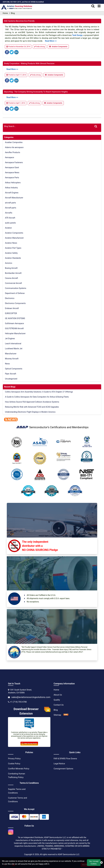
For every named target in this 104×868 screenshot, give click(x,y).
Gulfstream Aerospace (14, 323)
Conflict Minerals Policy (19, 769)
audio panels (10, 223)
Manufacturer (11, 354)
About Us (58, 695)
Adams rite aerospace (14, 147)
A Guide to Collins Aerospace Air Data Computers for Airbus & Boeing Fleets (37, 397)
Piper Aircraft (11, 374)
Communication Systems (16, 288)
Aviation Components (60, 47)
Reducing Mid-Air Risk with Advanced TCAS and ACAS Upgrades (32, 407)
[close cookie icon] (101, 863)
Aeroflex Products (13, 152)
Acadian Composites (14, 142)
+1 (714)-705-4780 (18, 702)
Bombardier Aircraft (13, 273)
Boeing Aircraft (11, 268)
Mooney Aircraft (12, 359)
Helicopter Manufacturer (15, 333)
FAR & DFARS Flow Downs (65, 759)
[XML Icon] (66, 715)
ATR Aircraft (10, 218)
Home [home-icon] (5, 13)
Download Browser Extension (32, 711)
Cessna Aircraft (12, 278)
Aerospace (10, 157)
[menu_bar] (99, 6)
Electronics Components (15, 303)
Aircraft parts (11, 208)
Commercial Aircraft (13, 283)
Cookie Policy (14, 764)
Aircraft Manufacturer (14, 198)
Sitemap (57, 715)
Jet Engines (10, 338)
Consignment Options (63, 769)
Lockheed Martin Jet (14, 349)
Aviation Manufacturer (14, 238)
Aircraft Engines (12, 193)
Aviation (8, 228)
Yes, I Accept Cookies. (94, 863)
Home (56, 690)
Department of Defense (15, 293)
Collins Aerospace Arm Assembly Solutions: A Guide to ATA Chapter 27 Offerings (39, 392)
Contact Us (59, 705)
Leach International (13, 344)
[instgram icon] (11, 831)
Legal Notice (59, 764)
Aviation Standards (13, 258)
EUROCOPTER (11, 313)
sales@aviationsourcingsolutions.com (31, 697)
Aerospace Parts (12, 178)
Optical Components (14, 369)
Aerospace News (12, 173)
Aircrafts (9, 213)
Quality (57, 700)
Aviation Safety (11, 253)
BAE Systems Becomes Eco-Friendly (19, 21)
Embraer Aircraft (12, 308)
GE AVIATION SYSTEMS (15, 318)
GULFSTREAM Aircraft (14, 328)
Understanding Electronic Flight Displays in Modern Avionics (30, 412)
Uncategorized (11, 379)
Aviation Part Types (13, 248)
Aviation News (11, 243)
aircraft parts (10, 203)
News (7, 364)
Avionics (9, 263)
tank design (77, 35)
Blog (56, 710)
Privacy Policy (14, 759)
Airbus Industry (11, 188)
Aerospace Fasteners (14, 162)
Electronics (10, 298)
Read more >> (51, 41)
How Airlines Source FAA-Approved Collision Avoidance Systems (32, 402)
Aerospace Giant (12, 167)
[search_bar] (93, 6)
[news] (10, 419)
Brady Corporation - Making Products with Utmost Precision (29, 63)
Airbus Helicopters (13, 183)
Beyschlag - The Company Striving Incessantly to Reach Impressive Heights (36, 92)
